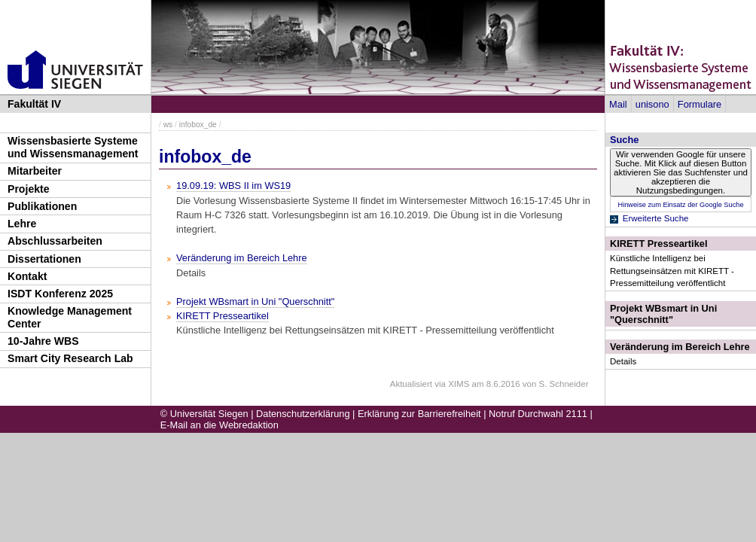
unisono (652, 104)
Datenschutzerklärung (303, 414)
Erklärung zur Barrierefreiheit (419, 414)
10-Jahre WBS (43, 341)
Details (623, 361)
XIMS (459, 384)
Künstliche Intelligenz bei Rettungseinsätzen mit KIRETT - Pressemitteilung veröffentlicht (672, 270)
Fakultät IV (34, 104)
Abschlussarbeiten (55, 241)
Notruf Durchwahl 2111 (538, 414)
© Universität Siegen (204, 414)
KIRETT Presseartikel (658, 244)
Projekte (29, 189)
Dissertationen (44, 259)
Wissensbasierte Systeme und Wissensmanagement (73, 147)
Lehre (22, 224)
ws (168, 125)
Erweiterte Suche (656, 218)
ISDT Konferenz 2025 (60, 294)
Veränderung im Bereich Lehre (680, 347)
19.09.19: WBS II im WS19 (233, 186)
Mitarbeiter (35, 171)
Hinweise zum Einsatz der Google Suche (680, 205)
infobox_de (198, 125)
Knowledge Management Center (70, 317)
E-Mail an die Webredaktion (219, 425)
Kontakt (27, 276)
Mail (618, 104)
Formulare (700, 104)
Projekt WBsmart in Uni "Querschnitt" (663, 314)
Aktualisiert (411, 384)
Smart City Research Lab (70, 358)
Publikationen (42, 206)
